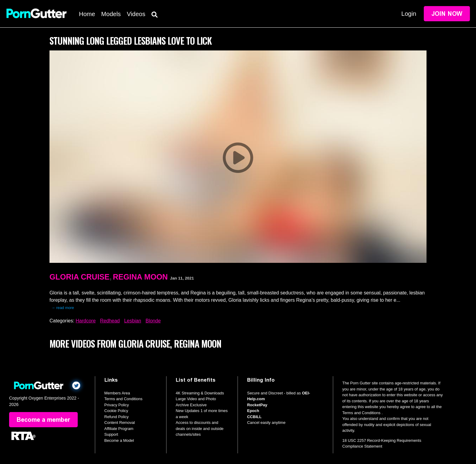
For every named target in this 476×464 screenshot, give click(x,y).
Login (409, 14)
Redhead (110, 321)
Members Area (117, 393)
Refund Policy (117, 417)
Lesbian (133, 321)
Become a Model (119, 440)
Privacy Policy (117, 405)
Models (111, 14)
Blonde (153, 321)
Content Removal (120, 423)
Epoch (253, 411)
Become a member (43, 420)
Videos (136, 14)
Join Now (447, 14)
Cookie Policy (116, 411)
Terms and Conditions (124, 399)
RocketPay (257, 405)
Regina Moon (140, 277)
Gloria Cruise (80, 277)
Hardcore (86, 321)
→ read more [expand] (63, 308)
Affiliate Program (119, 429)
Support (111, 434)
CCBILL (254, 417)
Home (87, 14)
